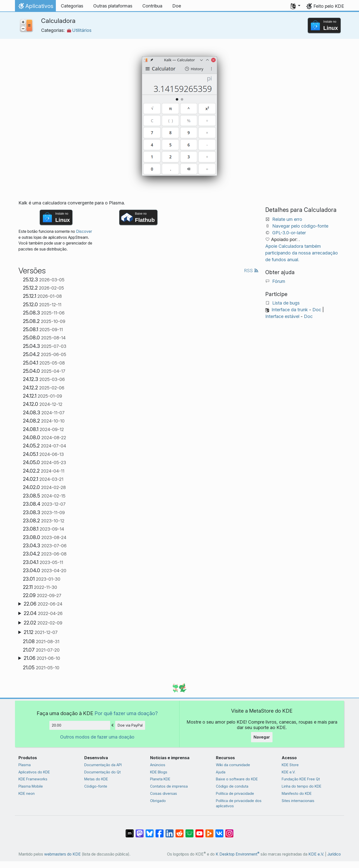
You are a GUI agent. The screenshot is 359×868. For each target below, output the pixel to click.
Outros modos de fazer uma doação (97, 737)
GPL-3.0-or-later (289, 233)
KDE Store (290, 765)
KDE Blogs (159, 772)
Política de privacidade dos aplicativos (239, 803)
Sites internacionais (298, 801)
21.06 (42, 658)
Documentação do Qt (102, 772)
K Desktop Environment (238, 854)
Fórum (279, 281)
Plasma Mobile (31, 786)
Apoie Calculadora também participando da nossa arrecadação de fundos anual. (302, 253)
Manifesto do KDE (297, 793)
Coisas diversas (164, 793)
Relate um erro (287, 219)
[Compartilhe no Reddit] (179, 831)
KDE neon (27, 793)
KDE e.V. (289, 772)
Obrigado (158, 801)
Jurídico (334, 854)
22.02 (43, 623)
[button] (295, 6)
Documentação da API (103, 765)
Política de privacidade (235, 793)
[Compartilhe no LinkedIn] (170, 831)
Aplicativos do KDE (34, 772)
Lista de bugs (286, 303)
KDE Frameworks (33, 779)
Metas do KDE (96, 779)
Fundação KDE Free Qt (301, 779)
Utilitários (79, 30)
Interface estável (282, 316)
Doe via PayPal (130, 725)
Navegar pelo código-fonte (300, 226)
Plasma (25, 765)
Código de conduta (232, 786)
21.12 (41, 632)
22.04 (43, 613)
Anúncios (158, 765)
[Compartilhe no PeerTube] (209, 831)
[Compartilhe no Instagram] (229, 831)
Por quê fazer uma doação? (126, 713)
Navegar (262, 737)
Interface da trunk (290, 310)
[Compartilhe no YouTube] (199, 831)
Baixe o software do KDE (237, 779)
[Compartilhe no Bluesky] (150, 831)
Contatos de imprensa (169, 786)
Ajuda (221, 772)
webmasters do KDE (62, 854)
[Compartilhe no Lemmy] (189, 831)
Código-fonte (96, 786)
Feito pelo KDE (329, 6)
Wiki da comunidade (233, 765)
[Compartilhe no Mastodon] (140, 831)
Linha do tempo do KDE (302, 786)
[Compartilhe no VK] (219, 831)
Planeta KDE (160, 779)
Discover (84, 231)
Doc (317, 310)
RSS (251, 271)
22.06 (43, 604)
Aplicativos (35, 7)
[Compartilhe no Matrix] (130, 831)
